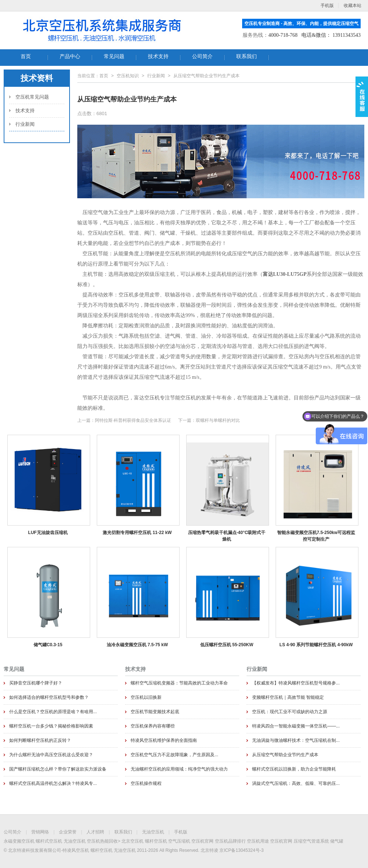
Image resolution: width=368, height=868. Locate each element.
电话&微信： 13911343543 (331, 35)
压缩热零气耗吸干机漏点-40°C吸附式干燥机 (227, 536)
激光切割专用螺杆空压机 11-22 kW (137, 533)
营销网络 (40, 832)
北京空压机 (132, 841)
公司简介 (13, 832)
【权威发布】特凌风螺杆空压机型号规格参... (296, 683)
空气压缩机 (179, 841)
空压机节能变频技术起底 (155, 712)
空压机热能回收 (102, 841)
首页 (104, 76)
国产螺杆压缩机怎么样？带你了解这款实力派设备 (58, 769)
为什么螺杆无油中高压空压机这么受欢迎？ (51, 755)
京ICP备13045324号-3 (241, 850)
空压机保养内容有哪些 (153, 726)
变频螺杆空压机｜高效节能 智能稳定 (288, 697)
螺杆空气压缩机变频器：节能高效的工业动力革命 (179, 683)
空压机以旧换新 (146, 697)
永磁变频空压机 (19, 841)
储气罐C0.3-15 (48, 645)
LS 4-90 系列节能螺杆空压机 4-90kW (316, 645)
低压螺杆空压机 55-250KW (227, 645)
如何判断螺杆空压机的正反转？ (40, 740)
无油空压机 (153, 832)
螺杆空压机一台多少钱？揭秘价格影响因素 (51, 726)
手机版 (181, 832)
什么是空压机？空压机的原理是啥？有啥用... (53, 712)
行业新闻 (25, 124)
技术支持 (25, 111)
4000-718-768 (283, 35)
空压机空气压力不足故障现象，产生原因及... (174, 755)
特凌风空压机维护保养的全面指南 (164, 740)
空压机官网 (202, 841)
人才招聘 (95, 832)
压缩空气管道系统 (311, 841)
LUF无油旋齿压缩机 (48, 533)
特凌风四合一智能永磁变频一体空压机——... (296, 726)
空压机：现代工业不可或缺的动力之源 (290, 712)
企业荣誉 (68, 832)
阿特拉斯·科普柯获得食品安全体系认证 (133, 420)
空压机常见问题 (32, 97)
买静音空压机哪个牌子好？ (36, 683)
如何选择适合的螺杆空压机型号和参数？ (49, 697)
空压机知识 (128, 76)
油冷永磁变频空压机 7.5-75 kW (137, 645)
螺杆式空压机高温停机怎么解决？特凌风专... (53, 783)
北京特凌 (209, 850)
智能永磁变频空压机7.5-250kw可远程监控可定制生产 (316, 536)
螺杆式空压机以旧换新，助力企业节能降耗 (294, 769)
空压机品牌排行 (230, 841)
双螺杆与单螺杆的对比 (218, 420)
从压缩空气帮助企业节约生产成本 (285, 755)
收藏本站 (353, 6)
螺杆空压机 (156, 841)
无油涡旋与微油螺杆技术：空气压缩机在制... (296, 740)
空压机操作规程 (146, 783)
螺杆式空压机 (49, 841)
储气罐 (337, 841)
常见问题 (14, 669)
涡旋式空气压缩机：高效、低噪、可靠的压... (296, 783)
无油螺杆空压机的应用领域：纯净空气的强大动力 (179, 769)
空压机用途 (258, 841)
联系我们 (123, 832)
